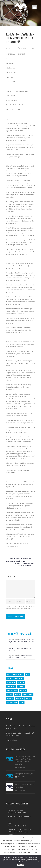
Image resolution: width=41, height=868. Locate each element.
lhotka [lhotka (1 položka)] (9, 694)
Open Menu (35, 7)
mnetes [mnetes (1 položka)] (18, 694)
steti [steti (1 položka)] (22, 702)
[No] (38, 861)
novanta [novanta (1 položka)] (19, 698)
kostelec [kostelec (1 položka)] (23, 690)
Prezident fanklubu (16, 810)
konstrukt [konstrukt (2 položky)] (11, 686)
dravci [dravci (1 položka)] (9, 679)
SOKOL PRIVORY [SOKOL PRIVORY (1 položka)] (12, 702)
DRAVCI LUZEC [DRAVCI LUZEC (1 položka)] (19, 679)
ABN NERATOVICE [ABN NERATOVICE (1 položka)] (18, 675)
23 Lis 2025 (21, 777)
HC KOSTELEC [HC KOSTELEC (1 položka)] (11, 682)
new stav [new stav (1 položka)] (10, 698)
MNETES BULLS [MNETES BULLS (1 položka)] (28, 694)
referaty (23, 48)
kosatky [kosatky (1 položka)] (21, 686)
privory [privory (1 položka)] (28, 698)
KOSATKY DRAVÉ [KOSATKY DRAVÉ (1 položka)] (12, 690)
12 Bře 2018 (12, 48)
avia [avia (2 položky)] (28, 675)
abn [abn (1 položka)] (8, 675)
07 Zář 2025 (21, 791)
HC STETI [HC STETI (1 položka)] (21, 682)
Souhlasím (20, 865)
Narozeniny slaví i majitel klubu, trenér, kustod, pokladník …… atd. (21, 642)
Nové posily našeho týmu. (24, 774)
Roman (11, 648)
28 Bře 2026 (21, 768)
